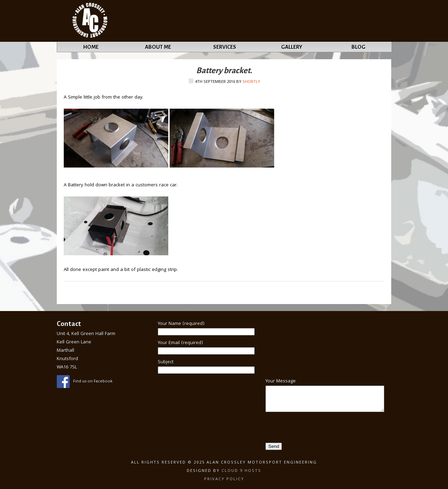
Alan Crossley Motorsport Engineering (90, 21)
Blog (358, 47)
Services (225, 47)
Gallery (292, 47)
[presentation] (304, 429)
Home (91, 47)
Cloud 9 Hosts (241, 471)
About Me (158, 47)
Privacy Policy (224, 479)
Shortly (251, 82)
